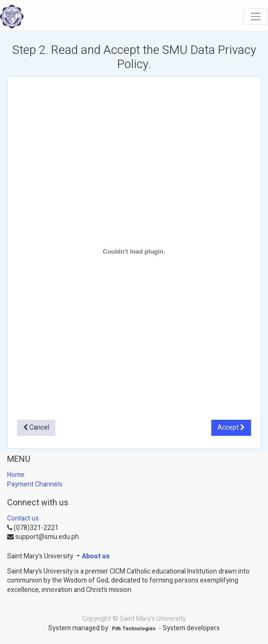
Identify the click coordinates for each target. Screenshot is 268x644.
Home (16, 475)
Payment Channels (35, 484)
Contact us (23, 518)
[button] (36, 428)
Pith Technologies (134, 629)
